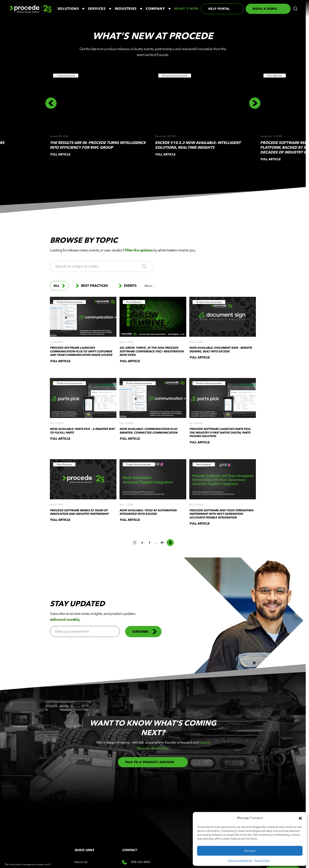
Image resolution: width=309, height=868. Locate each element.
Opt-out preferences (240, 860)
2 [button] (142, 543)
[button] (300, 818)
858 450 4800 (136, 862)
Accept (250, 851)
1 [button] (135, 543)
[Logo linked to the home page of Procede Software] (30, 9)
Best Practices (92, 286)
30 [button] (162, 543)
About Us (81, 862)
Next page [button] (170, 543)
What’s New (186, 9)
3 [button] (150, 543)
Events (128, 286)
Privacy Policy (262, 860)
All (59, 286)
